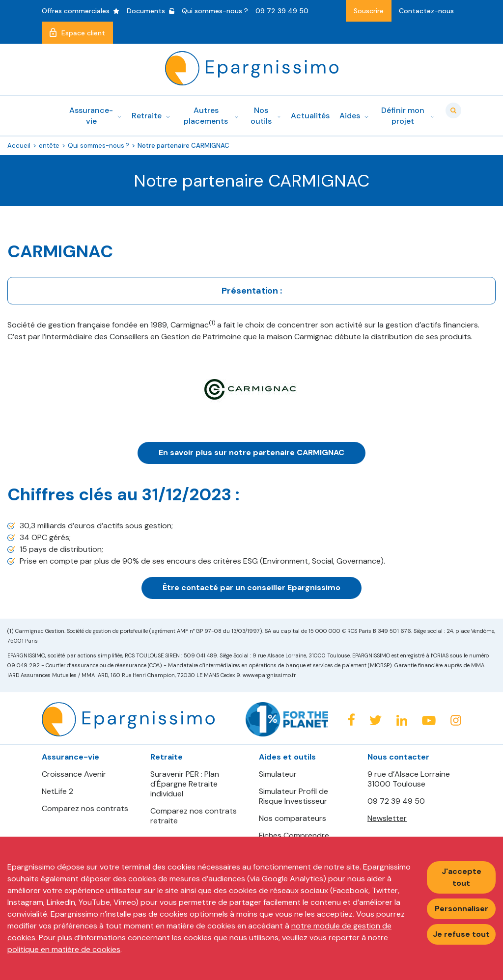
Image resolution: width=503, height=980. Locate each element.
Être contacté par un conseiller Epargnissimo (251, 587)
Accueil (19, 146)
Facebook (351, 720)
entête (49, 146)
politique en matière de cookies (64, 949)
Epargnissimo (252, 68)
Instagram (456, 720)
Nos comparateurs (293, 818)
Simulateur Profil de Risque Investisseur (293, 796)
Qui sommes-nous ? (98, 146)
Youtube (429, 721)
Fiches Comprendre (294, 836)
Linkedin (402, 720)
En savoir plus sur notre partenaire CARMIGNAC (251, 452)
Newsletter (387, 818)
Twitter (376, 721)
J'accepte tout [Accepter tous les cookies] (461, 877)
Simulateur (278, 774)
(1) (212, 323)
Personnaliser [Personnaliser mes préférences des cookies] (461, 909)
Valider (453, 110)
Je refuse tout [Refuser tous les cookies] (461, 934)
